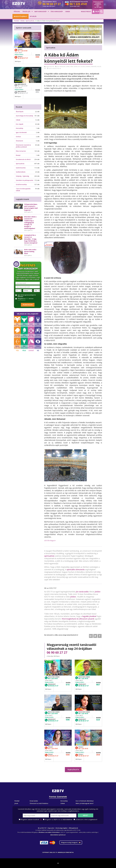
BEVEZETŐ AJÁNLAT (21, 16)
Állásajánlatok (74, 828)
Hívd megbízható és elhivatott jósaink (78, 619)
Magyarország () (71, 842)
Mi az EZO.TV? (42, 828)
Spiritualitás (30, 21)
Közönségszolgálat (62, 828)
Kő (45, 68)
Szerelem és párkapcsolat (25, 180)
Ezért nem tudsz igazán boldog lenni (30, 252)
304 (98, 755)
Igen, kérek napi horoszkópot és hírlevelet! (26, 296)
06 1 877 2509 (98, 7)
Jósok (16, 803)
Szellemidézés (21, 172)
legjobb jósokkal (89, 616)
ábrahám (94, 67)
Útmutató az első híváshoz (39, 803)
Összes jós (26, 12)
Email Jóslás (34, 801)
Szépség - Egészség (22, 176)
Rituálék (33, 16)
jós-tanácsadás (82, 592)
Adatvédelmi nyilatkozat (58, 835)
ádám (75, 67)
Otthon (18, 137)
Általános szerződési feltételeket (49, 832)
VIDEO (49, 662)
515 (68, 684)
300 (37, 57)
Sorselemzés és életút (23, 159)
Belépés (96, 12)
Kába (72, 67)
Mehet (86, 815)
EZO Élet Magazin (50, 541)
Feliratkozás (28, 305)
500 (68, 755)
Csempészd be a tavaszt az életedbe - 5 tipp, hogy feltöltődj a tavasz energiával (31, 239)
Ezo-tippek (20, 124)
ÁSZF (27, 299)
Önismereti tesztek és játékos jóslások (23, 146)
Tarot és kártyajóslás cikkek (23, 190)
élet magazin (61, 67)
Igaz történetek (21, 132)
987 (98, 684)
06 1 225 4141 (53, 678)
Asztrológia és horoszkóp (24, 116)
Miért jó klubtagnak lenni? (85, 803)
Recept (18, 155)
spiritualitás (49, 556)
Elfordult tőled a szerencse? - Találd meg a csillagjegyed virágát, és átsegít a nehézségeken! (30, 223)
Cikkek (68, 12)
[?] (41, 820)
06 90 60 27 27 (57, 652)
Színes (68, 67)
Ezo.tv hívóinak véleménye (85, 801)
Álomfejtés (20, 112)
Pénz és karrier (21, 151)
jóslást (98, 592)
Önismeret (19, 141)
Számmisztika (21, 168)
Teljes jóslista (73, 770)
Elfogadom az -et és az (24, 299)
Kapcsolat (51, 828)
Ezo (79, 67)
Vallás (99, 67)
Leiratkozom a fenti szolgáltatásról (86, 820)
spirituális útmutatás (76, 569)
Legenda (88, 67)
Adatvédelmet (22, 300)
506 (68, 720)
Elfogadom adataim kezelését (31, 820)
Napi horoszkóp (41, 12)
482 (37, 92)
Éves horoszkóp (57, 12)
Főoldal (17, 12)
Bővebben (66, 670)
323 (98, 720)
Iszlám (83, 67)
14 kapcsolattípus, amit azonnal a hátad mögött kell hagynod (31, 207)
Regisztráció (86, 12)
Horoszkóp (20, 128)
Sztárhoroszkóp (21, 184)
